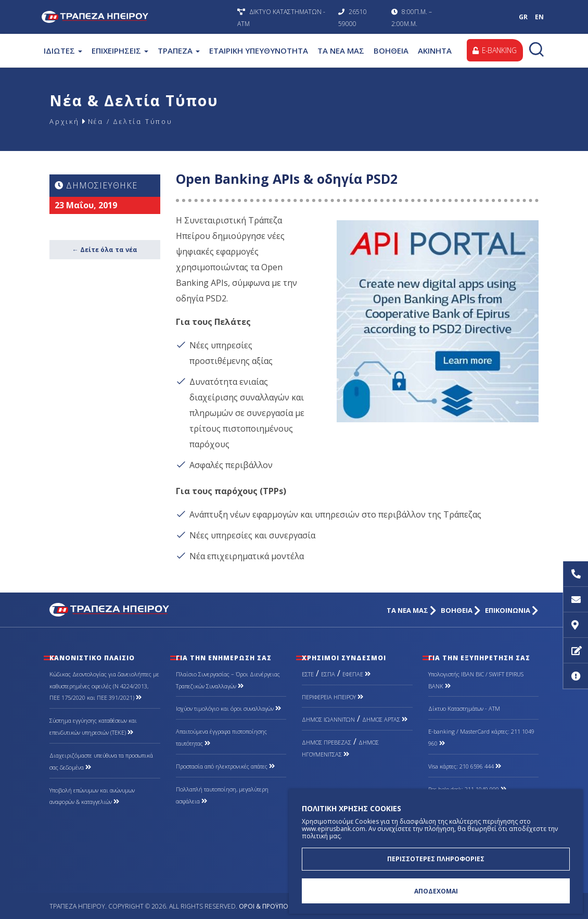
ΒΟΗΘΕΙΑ (391, 51)
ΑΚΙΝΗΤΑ (435, 51)
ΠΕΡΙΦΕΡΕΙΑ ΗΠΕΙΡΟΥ (333, 697)
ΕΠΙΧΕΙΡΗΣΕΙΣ (120, 51)
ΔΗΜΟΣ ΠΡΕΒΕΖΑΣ (327, 742)
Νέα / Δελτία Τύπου (136, 121)
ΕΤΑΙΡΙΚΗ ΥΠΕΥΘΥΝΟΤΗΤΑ (259, 51)
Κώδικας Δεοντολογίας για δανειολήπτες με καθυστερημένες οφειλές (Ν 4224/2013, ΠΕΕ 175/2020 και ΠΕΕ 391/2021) (104, 686)
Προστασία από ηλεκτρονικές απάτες (225, 766)
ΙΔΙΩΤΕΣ (63, 51)
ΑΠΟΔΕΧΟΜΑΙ (436, 891)
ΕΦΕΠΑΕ (356, 674)
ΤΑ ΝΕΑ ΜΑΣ (341, 51)
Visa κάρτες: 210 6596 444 (465, 766)
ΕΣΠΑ (328, 674)
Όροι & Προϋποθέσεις (274, 906)
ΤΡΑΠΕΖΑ (179, 51)
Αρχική (65, 121)
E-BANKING (494, 50)
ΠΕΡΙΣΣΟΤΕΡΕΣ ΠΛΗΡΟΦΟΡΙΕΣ (436, 858)
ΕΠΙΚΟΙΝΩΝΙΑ (512, 610)
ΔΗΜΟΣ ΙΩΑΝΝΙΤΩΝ (328, 719)
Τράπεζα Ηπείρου (137, 17)
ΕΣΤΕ (308, 674)
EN (539, 17)
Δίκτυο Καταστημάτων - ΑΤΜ (464, 708)
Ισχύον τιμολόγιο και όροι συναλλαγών (228, 708)
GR (523, 17)
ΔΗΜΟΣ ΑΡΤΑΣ (385, 719)
